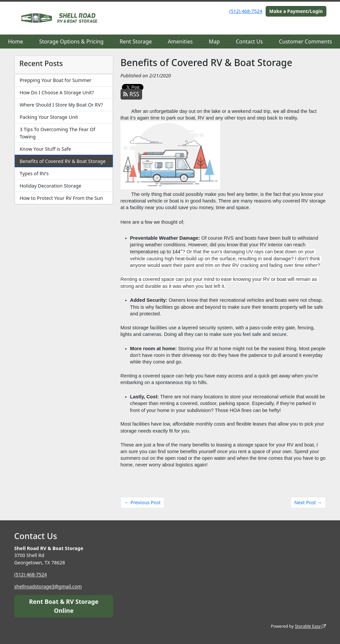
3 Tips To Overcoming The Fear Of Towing (57, 133)
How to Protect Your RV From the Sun (61, 198)
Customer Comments (305, 41)
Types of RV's (34, 173)
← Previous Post (143, 502)
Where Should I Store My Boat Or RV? (61, 105)
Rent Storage (136, 41)
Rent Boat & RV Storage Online (64, 606)
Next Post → (308, 502)
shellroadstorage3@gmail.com (48, 586)
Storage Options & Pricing (71, 41)
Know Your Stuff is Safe (45, 149)
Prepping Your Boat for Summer (55, 80)
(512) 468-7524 (246, 11)
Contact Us (249, 41)
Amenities (180, 41)
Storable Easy (310, 626)
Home (16, 41)
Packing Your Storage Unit (49, 117)
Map (214, 41)
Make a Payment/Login (296, 11)
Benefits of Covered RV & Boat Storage (63, 161)
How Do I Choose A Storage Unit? (57, 92)
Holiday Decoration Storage (50, 186)
